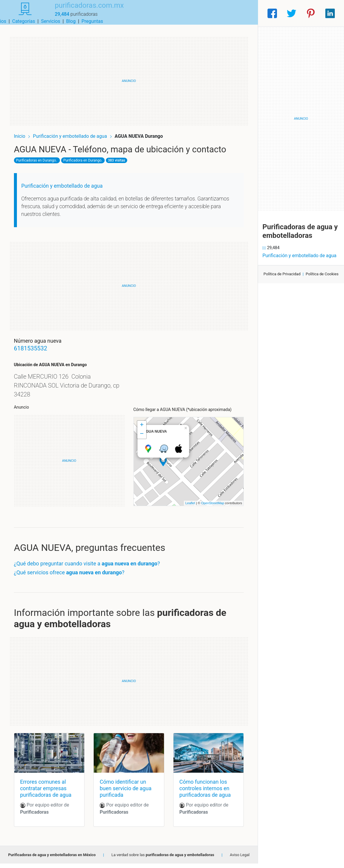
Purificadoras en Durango (41, 167)
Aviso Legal (240, 859)
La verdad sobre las (163, 859)
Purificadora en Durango (87, 167)
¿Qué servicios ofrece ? (74, 579)
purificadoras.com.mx (82, 10)
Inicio (24, 131)
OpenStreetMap (208, 510)
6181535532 (35, 355)
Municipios (145, 13)
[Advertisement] (129, 76)
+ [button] (142, 431)
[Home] (21, 13)
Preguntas (242, 13)
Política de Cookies (322, 274)
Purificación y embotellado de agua (75, 131)
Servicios (201, 13)
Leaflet (185, 510)
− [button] (142, 440)
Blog (221, 13)
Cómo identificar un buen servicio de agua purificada (127, 793)
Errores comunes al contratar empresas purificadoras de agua (51, 793)
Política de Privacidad (282, 274)
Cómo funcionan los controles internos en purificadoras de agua (203, 793)
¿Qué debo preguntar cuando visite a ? (92, 570)
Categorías (174, 13)
